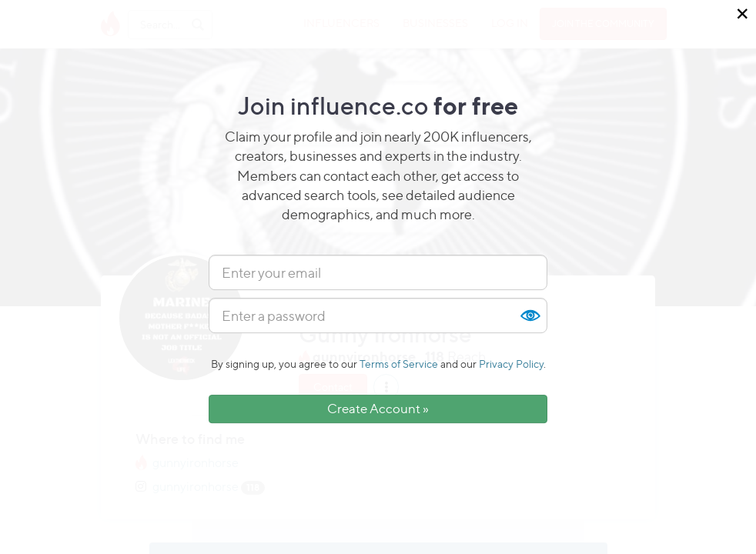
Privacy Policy (511, 364)
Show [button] (530, 315)
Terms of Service (399, 364)
